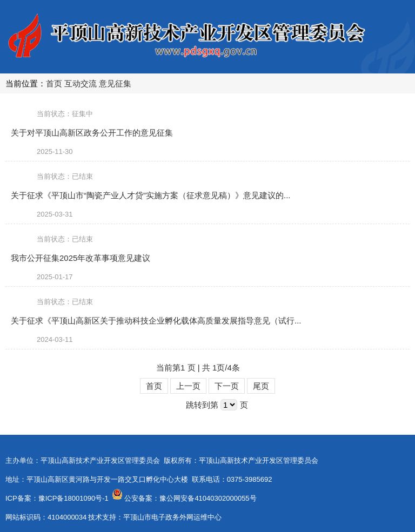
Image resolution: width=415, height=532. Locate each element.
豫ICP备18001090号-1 (73, 498)
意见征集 (115, 83)
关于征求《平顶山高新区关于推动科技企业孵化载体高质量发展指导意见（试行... (156, 321)
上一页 (188, 386)
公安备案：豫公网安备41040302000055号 (190, 498)
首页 (54, 83)
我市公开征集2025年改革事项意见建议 (81, 258)
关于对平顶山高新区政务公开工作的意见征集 (92, 133)
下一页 (227, 386)
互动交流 (81, 83)
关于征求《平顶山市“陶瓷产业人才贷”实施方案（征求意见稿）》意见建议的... (151, 195)
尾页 (261, 386)
